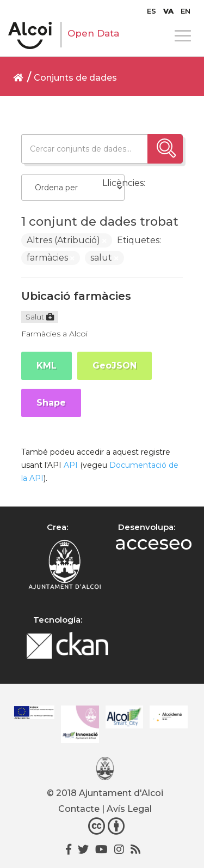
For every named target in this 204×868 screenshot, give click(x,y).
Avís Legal (129, 809)
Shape (51, 403)
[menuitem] (152, 11)
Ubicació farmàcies (76, 296)
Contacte (79, 809)
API (71, 465)
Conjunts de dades (75, 78)
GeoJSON (115, 366)
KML (47, 366)
